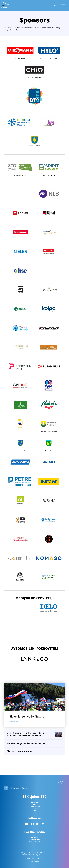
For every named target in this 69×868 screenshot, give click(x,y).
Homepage (15, 788)
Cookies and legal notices (35, 858)
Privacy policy (35, 862)
